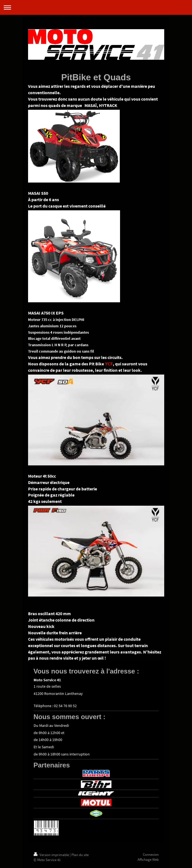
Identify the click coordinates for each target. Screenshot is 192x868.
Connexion (151, 855)
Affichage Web (148, 860)
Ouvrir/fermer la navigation (96, 7)
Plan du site (80, 855)
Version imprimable (52, 855)
